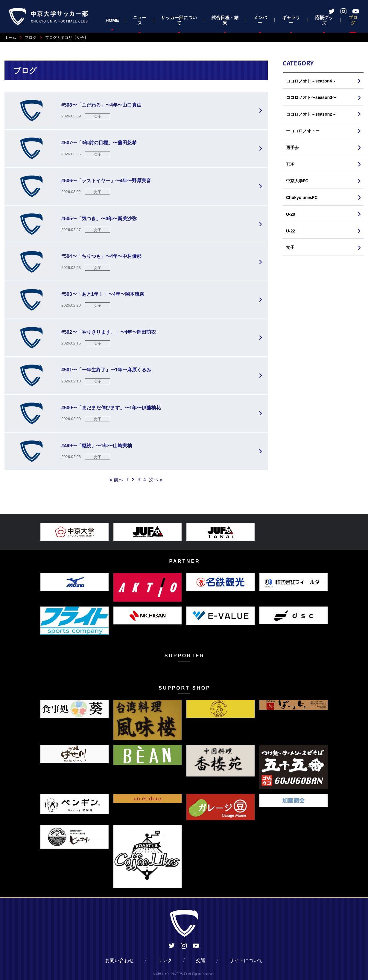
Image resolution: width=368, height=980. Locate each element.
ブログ (353, 20)
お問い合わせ (119, 960)
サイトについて (246, 960)
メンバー (260, 20)
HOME (112, 20)
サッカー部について (179, 20)
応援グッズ (324, 20)
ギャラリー (291, 20)
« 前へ (117, 480)
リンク (165, 960)
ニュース (140, 20)
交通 (201, 960)
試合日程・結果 (225, 20)
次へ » (156, 480)
